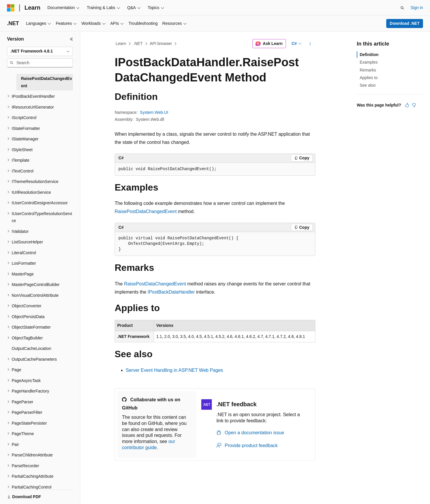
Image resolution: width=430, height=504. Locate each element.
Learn (121, 43)
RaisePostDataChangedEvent (146, 211)
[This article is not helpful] (414, 105)
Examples (369, 62)
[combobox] (40, 51)
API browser (161, 43)
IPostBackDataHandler (171, 292)
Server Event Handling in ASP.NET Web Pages (174, 370)
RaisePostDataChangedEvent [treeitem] (47, 82)
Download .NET (405, 23)
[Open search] (402, 8)
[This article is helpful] (407, 105)
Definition (369, 55)
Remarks (368, 70)
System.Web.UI (154, 112)
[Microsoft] (11, 8)
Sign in (417, 8)
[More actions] (310, 44)
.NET (138, 43)
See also (368, 85)
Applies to (369, 78)
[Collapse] (71, 39)
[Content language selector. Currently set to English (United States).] (35, 493)
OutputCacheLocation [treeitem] (31, 348)
